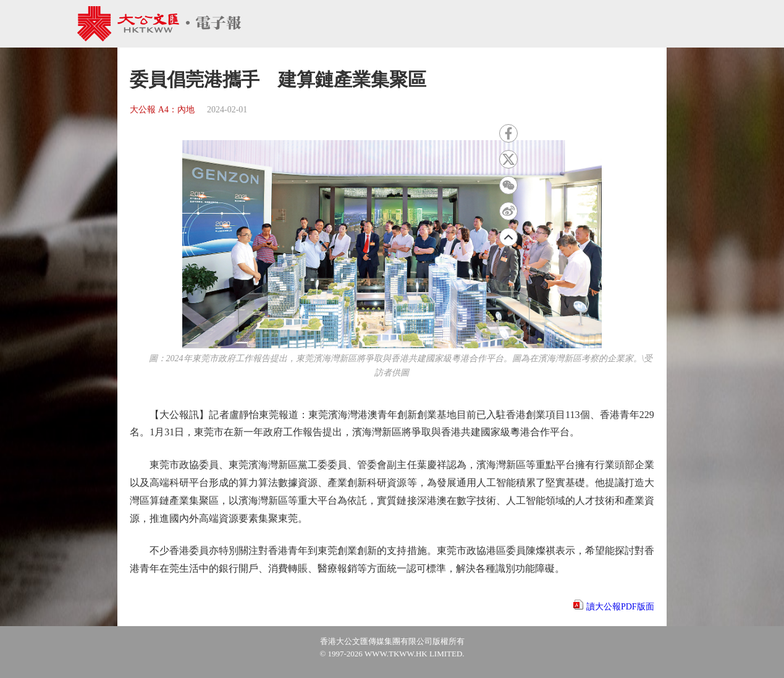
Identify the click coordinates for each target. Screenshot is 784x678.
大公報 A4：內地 (162, 110)
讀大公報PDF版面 (620, 607)
